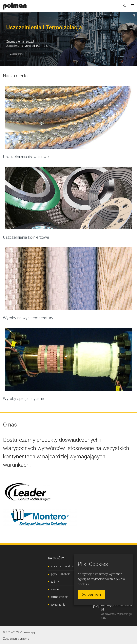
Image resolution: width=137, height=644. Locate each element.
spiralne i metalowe (63, 566)
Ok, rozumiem (91, 595)
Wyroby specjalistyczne (23, 399)
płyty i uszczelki (61, 574)
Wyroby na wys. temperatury (28, 318)
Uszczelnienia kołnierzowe (26, 237)
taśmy (55, 582)
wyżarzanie (58, 605)
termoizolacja (60, 597)
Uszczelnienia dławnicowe (26, 157)
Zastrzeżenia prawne (16, 639)
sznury (55, 589)
